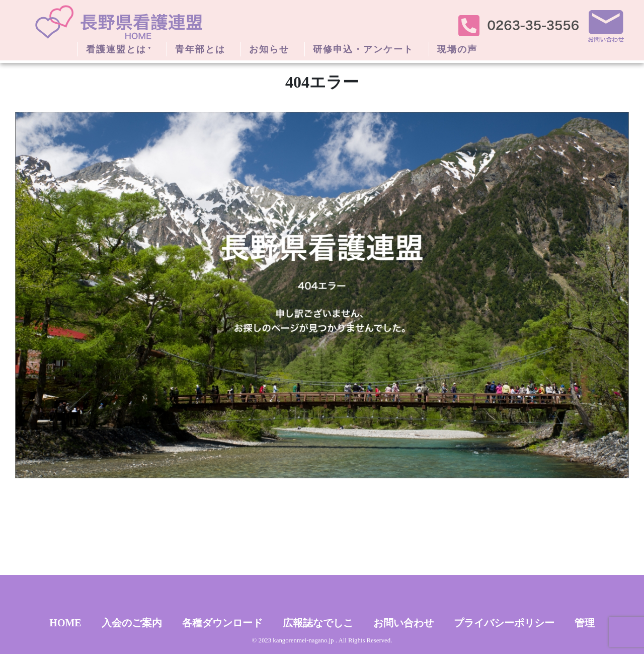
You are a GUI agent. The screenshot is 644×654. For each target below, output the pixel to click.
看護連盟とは (116, 49)
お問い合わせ (404, 623)
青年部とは (200, 49)
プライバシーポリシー (504, 623)
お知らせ (269, 49)
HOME (65, 623)
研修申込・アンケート (363, 49)
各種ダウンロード (222, 623)
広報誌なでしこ (318, 623)
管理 (585, 623)
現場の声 (457, 49)
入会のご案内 (132, 623)
